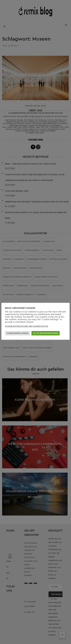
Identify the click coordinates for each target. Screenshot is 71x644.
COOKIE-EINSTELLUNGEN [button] (18, 333)
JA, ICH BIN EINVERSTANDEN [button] (46, 333)
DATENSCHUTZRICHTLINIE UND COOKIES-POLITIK (27, 326)
